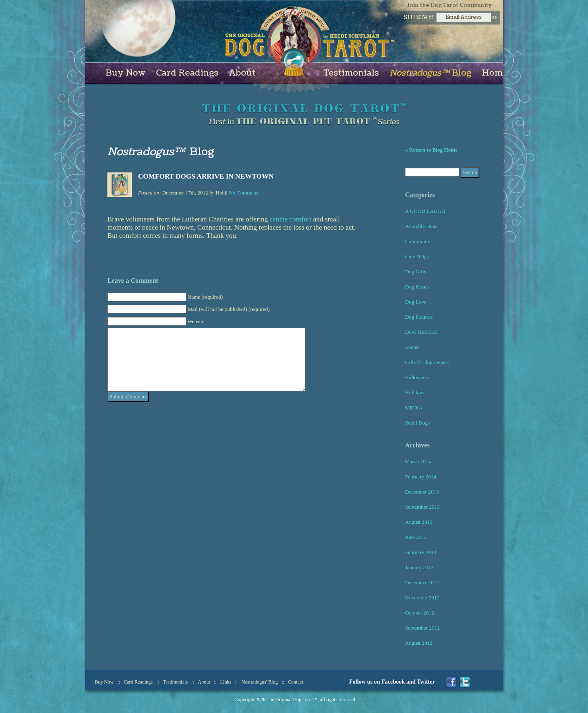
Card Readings (187, 73)
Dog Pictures (419, 317)
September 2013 (422, 507)
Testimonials (351, 73)
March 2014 (418, 462)
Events (412, 347)
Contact (295, 682)
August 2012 (419, 643)
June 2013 (416, 537)
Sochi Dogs (417, 423)
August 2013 (419, 522)
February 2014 (421, 477)
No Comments (244, 193)
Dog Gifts (416, 272)
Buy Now (126, 73)
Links (226, 682)
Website (196, 321)
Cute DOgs (417, 256)
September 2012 (422, 628)
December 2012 (422, 582)
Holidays (415, 392)
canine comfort (290, 219)
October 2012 (420, 613)
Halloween (416, 377)
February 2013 (421, 552)
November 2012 (422, 598)
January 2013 (419, 567)
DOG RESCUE (422, 332)
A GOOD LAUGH (425, 211)
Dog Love (416, 302)
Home (495, 73)
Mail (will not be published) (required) (228, 309)
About (242, 73)
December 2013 (422, 492)
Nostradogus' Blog (259, 682)
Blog (430, 73)
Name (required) (205, 297)
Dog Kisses (417, 287)
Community (418, 241)
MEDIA (414, 408)
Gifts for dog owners (427, 362)
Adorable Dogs (421, 226)
